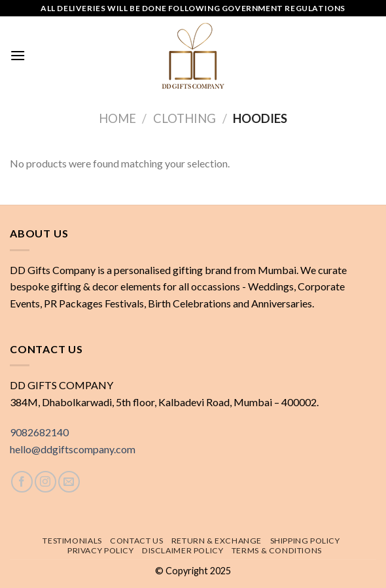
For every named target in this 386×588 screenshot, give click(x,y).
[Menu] (18, 55)
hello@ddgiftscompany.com (73, 449)
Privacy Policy (101, 550)
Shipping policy (305, 541)
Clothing (184, 118)
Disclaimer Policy (183, 550)
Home (117, 118)
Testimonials (72, 541)
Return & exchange (217, 541)
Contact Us (136, 541)
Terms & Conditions (277, 550)
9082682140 (39, 432)
